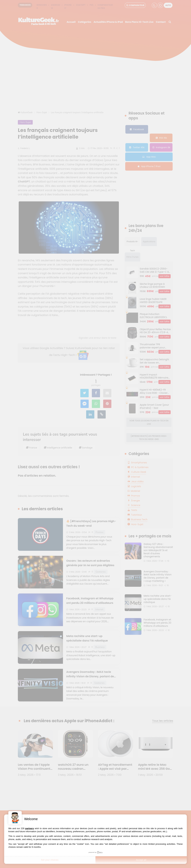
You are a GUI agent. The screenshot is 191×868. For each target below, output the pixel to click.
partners (30, 828)
